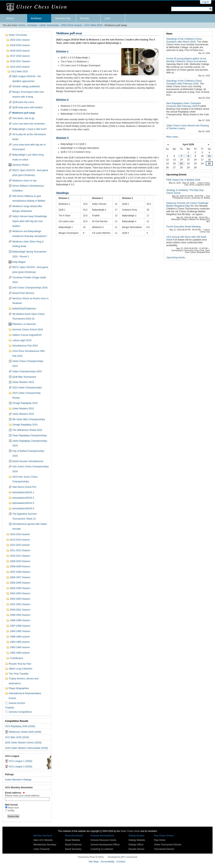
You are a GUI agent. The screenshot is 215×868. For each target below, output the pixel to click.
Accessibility (107, 862)
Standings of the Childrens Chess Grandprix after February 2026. (184, 82)
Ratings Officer (136, 845)
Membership (63, 18)
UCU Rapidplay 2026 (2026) (20, 726)
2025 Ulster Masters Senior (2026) (23, 743)
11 (209, 156)
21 (181, 163)
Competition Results (17, 721)
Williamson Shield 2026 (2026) (25, 732)
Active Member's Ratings (18, 780)
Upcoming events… (177, 257)
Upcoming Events (176, 175)
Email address (27, 794)
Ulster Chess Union (130, 831)
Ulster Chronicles (49, 25)
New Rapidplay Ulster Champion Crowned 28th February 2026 (184, 105)
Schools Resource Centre (103, 840)
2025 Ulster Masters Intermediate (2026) (27, 748)
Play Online (160, 840)
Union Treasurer (42, 849)
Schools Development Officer (105, 845)
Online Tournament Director (168, 845)
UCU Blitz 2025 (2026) (17, 737)
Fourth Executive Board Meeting (183, 227)
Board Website (73, 840)
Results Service (136, 849)
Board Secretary (73, 849)
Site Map (94, 862)
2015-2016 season (72, 25)
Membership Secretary (45, 845)
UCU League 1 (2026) (20, 761)
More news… (173, 137)
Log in (206, 2)
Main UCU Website (43, 840)
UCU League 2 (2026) (20, 766)
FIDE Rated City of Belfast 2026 (183, 180)
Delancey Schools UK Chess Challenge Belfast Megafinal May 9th (187, 204)
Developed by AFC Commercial (122, 857)
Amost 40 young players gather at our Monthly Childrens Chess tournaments (187, 60)
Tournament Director (164, 849)
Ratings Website (137, 840)
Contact (121, 862)
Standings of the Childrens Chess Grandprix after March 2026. (184, 40)
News (169, 34)
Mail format (11, 805)
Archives (36, 18)
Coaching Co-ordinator (102, 849)
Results (85, 18)
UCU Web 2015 (93, 25)
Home (10, 18)
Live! (107, 18)
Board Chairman (73, 845)
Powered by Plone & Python (91, 857)
